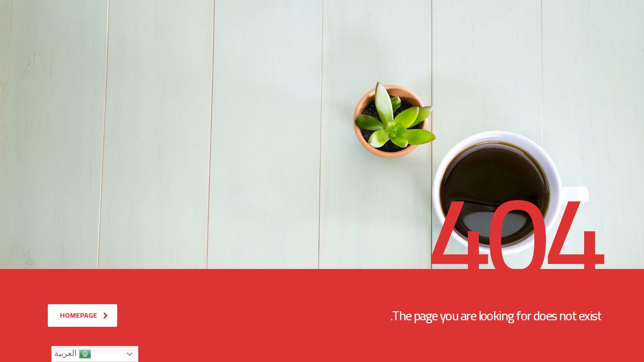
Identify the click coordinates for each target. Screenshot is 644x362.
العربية (72, 354)
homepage (84, 315)
